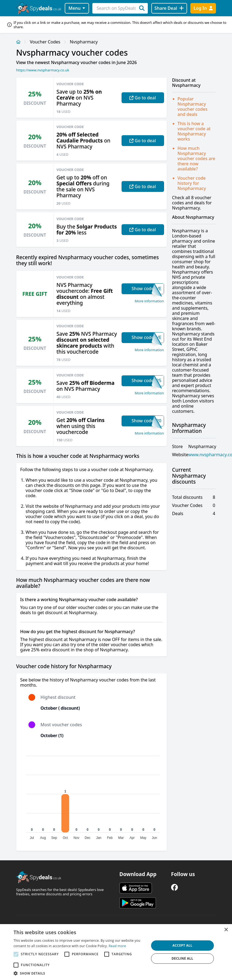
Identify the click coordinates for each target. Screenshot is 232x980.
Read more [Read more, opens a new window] (117, 946)
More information (149, 301)
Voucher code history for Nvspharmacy (192, 183)
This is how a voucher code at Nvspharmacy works (194, 131)
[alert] (116, 952)
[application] (92, 795)
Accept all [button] (182, 945)
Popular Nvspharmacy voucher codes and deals (193, 107)
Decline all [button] (182, 958)
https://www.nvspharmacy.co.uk (43, 70)
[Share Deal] (169, 8)
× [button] (226, 930)
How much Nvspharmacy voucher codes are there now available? (197, 158)
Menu (77, 8)
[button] (79, 973)
